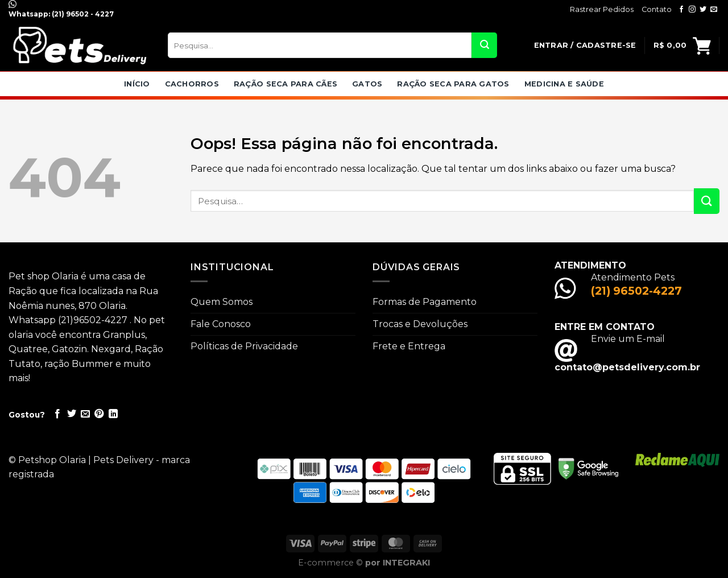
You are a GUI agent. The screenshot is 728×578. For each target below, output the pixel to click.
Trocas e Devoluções (420, 324)
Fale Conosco (221, 324)
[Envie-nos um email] (714, 10)
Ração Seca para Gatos (453, 84)
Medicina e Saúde (564, 84)
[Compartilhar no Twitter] (72, 414)
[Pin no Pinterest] (99, 414)
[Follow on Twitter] (703, 10)
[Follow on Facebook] (681, 10)
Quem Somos (222, 302)
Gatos (367, 84)
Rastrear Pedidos (602, 9)
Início (137, 84)
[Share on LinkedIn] (113, 414)
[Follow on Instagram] (692, 10)
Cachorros (192, 84)
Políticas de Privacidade (244, 346)
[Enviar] (484, 45)
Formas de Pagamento (425, 302)
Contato (657, 9)
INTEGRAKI (406, 563)
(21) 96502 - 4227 (82, 14)
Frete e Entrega (409, 346)
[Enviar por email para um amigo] (85, 414)
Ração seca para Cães (286, 84)
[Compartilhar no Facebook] (57, 414)
